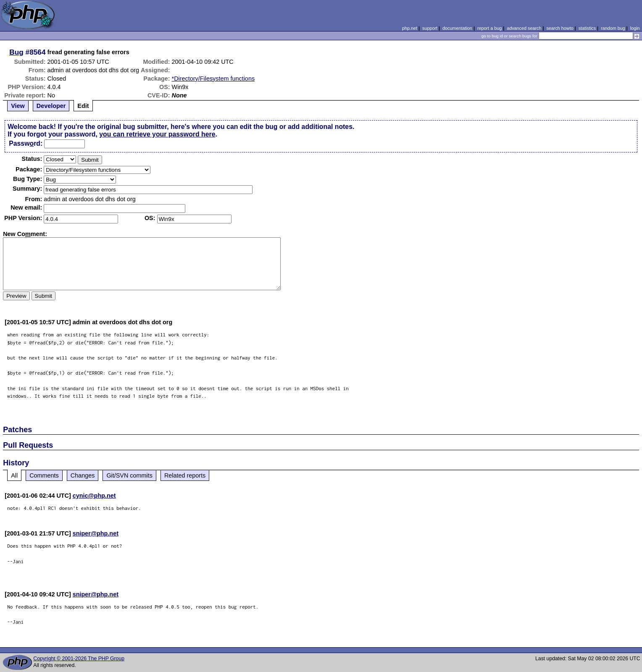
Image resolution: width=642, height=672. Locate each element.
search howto (560, 28)
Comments (44, 475)
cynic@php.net (94, 496)
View (18, 106)
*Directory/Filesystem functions (213, 79)
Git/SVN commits (129, 475)
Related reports (185, 475)
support (430, 28)
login (635, 28)
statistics (587, 28)
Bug (16, 52)
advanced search (524, 28)
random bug (613, 28)
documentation (457, 28)
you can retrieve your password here (157, 134)
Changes (83, 475)
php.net (410, 28)
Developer (51, 106)
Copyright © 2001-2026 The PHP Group (79, 659)
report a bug (489, 28)
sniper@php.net (96, 533)
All (14, 475)
